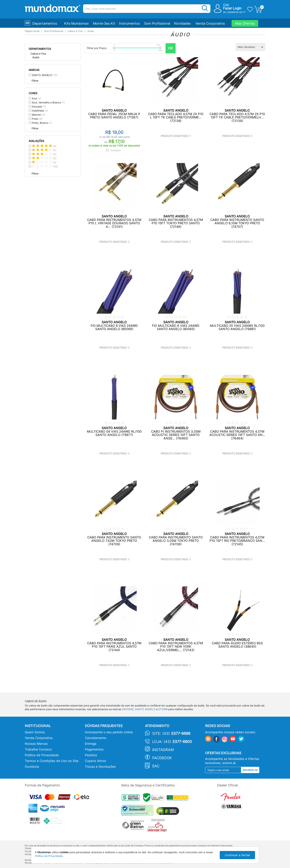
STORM (163, 709)
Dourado (39, 106)
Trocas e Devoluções (100, 767)
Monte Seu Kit (104, 23)
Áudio (91, 31)
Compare (116, 150)
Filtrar (35, 81)
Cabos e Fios (75, 31)
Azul (37, 98)
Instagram (163, 750)
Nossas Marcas (36, 744)
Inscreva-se (250, 770)
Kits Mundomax (76, 23)
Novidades (182, 23)
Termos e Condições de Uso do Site (52, 761)
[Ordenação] (250, 47)
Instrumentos (129, 23)
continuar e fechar (237, 855)
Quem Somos (35, 732)
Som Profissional (157, 23)
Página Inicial (32, 31)
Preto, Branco (42, 123)
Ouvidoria (32, 767)
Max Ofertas (245, 23)
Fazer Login (232, 8)
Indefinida (40, 111)
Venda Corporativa (210, 23)
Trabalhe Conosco (38, 749)
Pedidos (91, 755)
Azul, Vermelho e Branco (48, 102)
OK (171, 48)
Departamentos (45, 23)
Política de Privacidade (42, 755)
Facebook (162, 758)
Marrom (38, 115)
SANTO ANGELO (45, 75)
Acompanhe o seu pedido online (109, 732)
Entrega (91, 744)
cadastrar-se (234, 12)
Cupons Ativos (96, 761)
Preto (37, 119)
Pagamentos (94, 749)
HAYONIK (128, 709)
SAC (156, 766)
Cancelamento (96, 738)
